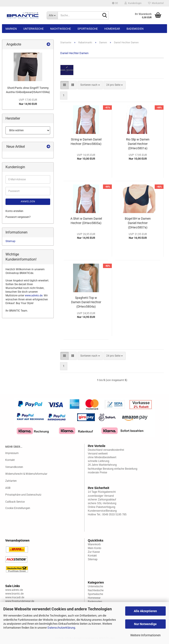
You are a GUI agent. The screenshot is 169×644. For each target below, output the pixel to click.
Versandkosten (14, 467)
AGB (8, 488)
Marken (11, 29)
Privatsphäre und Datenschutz (23, 495)
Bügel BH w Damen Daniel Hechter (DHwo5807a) (138, 223)
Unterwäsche (33, 29)
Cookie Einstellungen (18, 508)
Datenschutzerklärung (61, 628)
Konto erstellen (14, 211)
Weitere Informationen (145, 635)
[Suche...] (52, 15)
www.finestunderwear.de (20, 601)
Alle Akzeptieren (145, 611)
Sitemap (10, 241)
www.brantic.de (14, 594)
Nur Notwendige (145, 624)
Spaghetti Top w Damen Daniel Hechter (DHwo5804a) (86, 302)
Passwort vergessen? (18, 217)
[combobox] (90, 85)
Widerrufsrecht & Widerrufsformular (26, 474)
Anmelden (28, 202)
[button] (115, 3)
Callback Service (15, 502)
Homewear (112, 29)
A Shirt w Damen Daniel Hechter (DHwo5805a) (86, 221)
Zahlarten (11, 481)
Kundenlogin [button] (133, 3)
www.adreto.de (34, 296)
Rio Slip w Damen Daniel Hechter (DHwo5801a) (138, 144)
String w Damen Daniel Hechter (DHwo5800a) (86, 142)
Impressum (12, 453)
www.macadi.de (15, 597)
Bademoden (135, 29)
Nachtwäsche (61, 29)
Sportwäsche (88, 29)
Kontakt (10, 460)
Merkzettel (156, 3)
